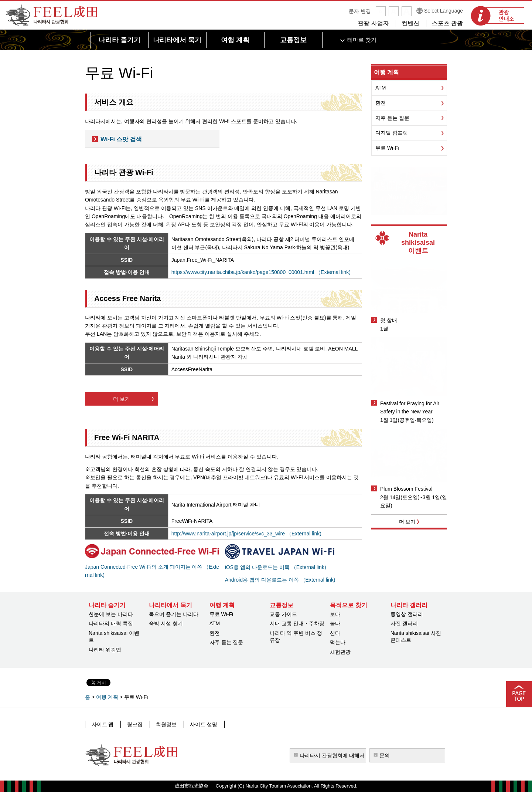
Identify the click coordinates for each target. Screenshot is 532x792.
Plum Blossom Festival (406, 489)
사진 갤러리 (404, 623)
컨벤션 (410, 23)
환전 (381, 103)
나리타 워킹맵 (105, 650)
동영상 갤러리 (407, 614)
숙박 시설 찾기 (166, 623)
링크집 (133, 724)
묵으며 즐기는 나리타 (174, 614)
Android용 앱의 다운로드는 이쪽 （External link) (280, 580)
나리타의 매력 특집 (111, 623)
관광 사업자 (373, 23)
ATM (381, 88)
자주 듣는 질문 (392, 118)
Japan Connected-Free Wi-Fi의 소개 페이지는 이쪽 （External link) (152, 571)
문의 (385, 755)
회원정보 (164, 724)
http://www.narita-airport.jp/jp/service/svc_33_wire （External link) (246, 534)
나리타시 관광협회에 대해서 (332, 755)
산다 (335, 633)
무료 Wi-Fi (387, 148)
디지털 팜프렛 (392, 133)
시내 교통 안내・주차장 (297, 623)
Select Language (444, 11)
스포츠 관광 (447, 23)
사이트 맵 (102, 724)
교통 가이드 (283, 614)
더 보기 (122, 399)
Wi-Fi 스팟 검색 (121, 139)
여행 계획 (386, 72)
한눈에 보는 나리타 (111, 614)
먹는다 (338, 642)
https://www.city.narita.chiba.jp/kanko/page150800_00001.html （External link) (261, 272)
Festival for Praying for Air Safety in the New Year (410, 407)
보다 (335, 614)
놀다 (335, 623)
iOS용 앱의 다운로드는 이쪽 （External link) (276, 567)
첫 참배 (389, 320)
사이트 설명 (200, 724)
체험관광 (340, 652)
